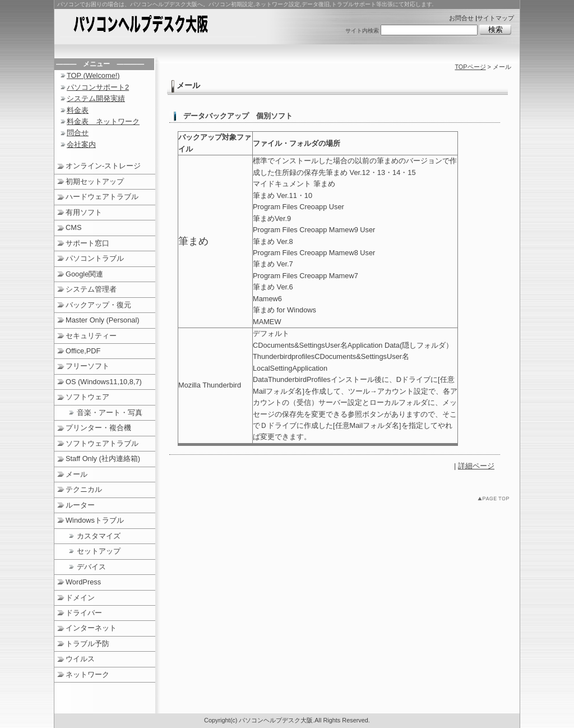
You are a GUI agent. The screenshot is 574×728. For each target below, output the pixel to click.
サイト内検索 (362, 31)
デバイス (91, 567)
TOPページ (470, 67)
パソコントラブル (95, 258)
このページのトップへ (496, 501)
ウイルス (80, 659)
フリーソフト (87, 366)
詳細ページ (476, 466)
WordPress (83, 582)
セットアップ (99, 551)
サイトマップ (496, 18)
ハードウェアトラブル (102, 197)
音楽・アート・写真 (110, 413)
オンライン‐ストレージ (103, 166)
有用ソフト (84, 212)
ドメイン (80, 598)
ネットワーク (87, 674)
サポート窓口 (87, 243)
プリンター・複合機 (98, 428)
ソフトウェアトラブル (102, 443)
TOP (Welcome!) (93, 75)
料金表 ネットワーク (103, 121)
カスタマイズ (99, 536)
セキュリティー (91, 336)
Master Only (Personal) (103, 320)
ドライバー (84, 613)
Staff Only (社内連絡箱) (103, 459)
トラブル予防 (87, 644)
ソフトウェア (87, 397)
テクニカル (84, 489)
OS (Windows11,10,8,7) (104, 382)
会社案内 (81, 144)
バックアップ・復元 (98, 305)
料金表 (78, 110)
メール (77, 474)
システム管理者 (91, 289)
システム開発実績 (96, 98)
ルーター (80, 505)
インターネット (91, 628)
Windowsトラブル (95, 520)
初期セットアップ (95, 181)
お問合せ (461, 18)
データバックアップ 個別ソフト (238, 116)
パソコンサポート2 (98, 87)
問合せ (78, 133)
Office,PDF (83, 351)
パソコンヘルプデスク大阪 (158, 26)
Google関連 (84, 274)
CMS (73, 227)
